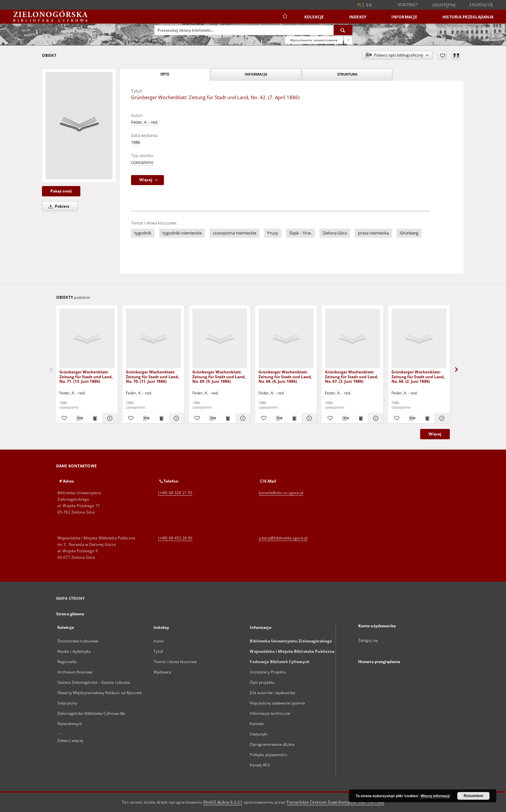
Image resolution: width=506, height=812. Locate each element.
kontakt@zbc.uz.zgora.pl (281, 493)
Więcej (435, 434)
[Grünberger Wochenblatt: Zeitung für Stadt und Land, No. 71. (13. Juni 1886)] (87, 339)
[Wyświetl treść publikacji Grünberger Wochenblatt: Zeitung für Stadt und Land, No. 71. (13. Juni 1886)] (95, 418)
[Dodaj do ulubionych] (442, 55)
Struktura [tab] (347, 74)
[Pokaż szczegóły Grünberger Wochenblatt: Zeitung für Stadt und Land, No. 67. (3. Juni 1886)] (375, 418)
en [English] (369, 5)
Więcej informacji (435, 796)
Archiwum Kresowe (75, 672)
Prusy (273, 233)
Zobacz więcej (70, 740)
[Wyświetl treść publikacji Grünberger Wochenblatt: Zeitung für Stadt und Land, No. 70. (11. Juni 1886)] (161, 418)
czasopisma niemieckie (234, 233)
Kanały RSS (260, 765)
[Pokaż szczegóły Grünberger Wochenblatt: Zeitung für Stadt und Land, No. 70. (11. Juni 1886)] (176, 418)
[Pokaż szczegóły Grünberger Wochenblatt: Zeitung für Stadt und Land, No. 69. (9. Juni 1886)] (242, 418)
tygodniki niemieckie (182, 233)
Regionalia (67, 662)
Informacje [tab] (256, 74)
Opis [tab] (165, 74)
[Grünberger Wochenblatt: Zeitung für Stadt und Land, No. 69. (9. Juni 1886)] (220, 339)
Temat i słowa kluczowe (175, 662)
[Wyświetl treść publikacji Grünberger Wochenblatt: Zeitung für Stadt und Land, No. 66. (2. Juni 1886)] (427, 418)
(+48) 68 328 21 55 (175, 493)
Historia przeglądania (468, 17)
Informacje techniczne (270, 713)
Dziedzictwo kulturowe (78, 641)
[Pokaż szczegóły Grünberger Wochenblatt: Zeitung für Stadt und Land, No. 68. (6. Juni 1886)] (308, 418)
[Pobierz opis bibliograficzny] (79, 418)
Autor (159, 641)
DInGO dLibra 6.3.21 (223, 802)
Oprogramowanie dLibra (272, 744)
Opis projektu (262, 682)
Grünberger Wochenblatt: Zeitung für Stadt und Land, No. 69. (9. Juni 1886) (219, 376)
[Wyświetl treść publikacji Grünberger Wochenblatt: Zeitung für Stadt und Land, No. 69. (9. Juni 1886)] (228, 418)
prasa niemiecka (373, 233)
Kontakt (257, 724)
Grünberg (409, 233)
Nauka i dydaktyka (74, 651)
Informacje (404, 17)
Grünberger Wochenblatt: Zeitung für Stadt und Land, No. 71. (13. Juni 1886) (86, 376)
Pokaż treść (61, 191)
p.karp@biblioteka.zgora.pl (283, 538)
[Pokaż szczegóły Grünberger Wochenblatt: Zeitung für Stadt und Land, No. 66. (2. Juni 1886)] (441, 418)
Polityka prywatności (268, 755)
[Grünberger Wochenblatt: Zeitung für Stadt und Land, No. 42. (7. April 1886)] (79, 126)
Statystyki (258, 734)
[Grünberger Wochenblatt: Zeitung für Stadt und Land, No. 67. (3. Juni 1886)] (353, 339)
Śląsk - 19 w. (300, 233)
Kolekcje (314, 17)
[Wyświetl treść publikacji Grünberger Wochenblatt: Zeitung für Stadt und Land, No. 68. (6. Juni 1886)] (294, 418)
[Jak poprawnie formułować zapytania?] (348, 40)
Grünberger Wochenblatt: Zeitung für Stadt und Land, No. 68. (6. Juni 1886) (285, 376)
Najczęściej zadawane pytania (277, 703)
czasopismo (142, 162)
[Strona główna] (284, 17)
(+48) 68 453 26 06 (175, 538)
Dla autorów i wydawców (272, 693)
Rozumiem (474, 796)
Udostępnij (444, 5)
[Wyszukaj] (343, 30)
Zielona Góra (335, 233)
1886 (136, 142)
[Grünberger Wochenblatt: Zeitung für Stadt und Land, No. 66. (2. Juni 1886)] (419, 339)
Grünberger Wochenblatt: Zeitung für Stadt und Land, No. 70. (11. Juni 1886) (152, 376)
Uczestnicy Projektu (268, 672)
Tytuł (158, 651)
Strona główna (70, 614)
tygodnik (143, 233)
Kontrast (408, 5)
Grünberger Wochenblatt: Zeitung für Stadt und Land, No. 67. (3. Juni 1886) (352, 376)
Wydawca (162, 672)
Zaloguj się (481, 5)
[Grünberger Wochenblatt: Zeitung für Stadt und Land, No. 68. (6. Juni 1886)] (286, 339)
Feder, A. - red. (145, 122)
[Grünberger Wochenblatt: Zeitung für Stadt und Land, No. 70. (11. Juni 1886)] (153, 339)
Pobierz (58, 206)
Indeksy (358, 17)
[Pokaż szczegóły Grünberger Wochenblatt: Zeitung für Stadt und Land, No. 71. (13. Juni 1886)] (109, 418)
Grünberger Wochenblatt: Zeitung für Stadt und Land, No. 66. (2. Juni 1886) (418, 376)
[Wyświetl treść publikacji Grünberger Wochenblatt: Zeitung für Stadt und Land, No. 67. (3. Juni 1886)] (360, 418)
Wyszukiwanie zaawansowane (314, 40)
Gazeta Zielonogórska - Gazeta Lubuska (94, 682)
